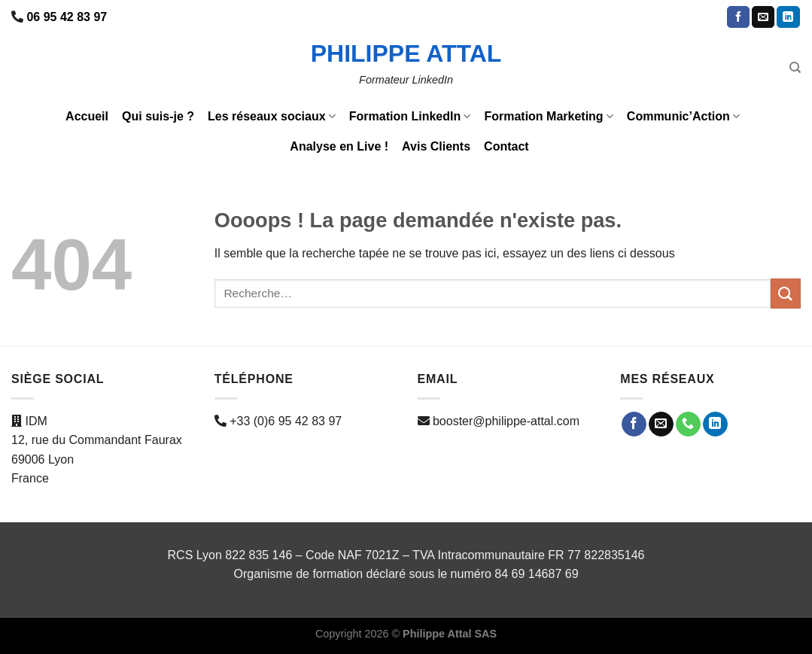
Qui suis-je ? (158, 116)
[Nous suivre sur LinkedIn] (788, 17)
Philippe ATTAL (406, 53)
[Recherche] (795, 68)
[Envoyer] (786, 293)
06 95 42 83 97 (67, 17)
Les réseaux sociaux (272, 116)
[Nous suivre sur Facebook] (738, 17)
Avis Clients (436, 146)
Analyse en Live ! (339, 146)
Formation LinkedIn (410, 116)
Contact (506, 146)
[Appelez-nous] (688, 424)
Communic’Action (683, 116)
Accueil (87, 116)
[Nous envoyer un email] (763, 17)
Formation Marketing (548, 116)
